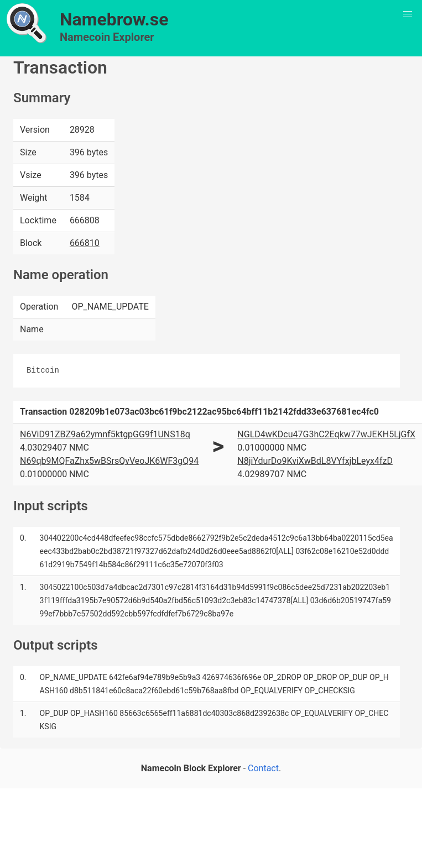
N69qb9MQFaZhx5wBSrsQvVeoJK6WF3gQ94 (109, 461)
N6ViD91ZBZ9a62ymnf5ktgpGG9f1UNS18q (105, 434)
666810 (85, 243)
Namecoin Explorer (107, 37)
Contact (263, 768)
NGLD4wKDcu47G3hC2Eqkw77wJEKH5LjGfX (326, 434)
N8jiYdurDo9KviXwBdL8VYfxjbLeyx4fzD (315, 461)
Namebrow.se (114, 19)
